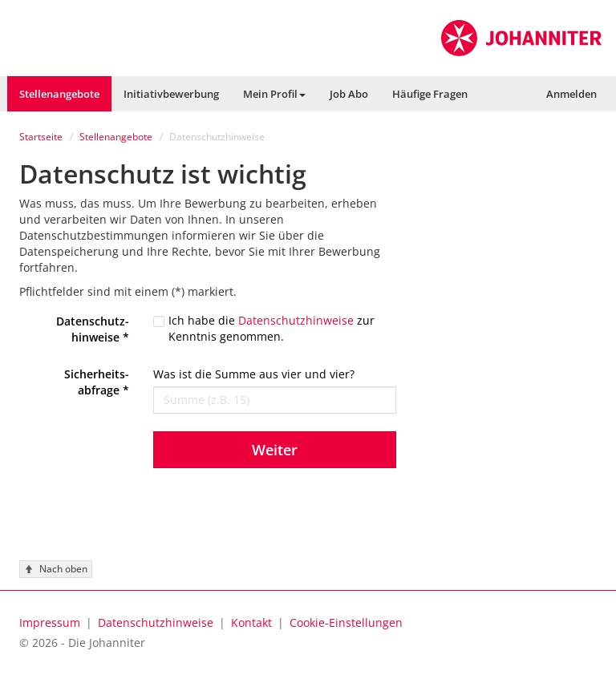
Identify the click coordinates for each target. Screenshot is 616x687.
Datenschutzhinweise (296, 320)
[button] (274, 94)
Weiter (275, 450)
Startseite (41, 137)
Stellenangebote (116, 137)
